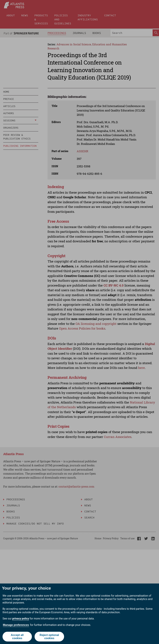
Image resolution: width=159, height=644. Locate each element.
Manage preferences (16, 625)
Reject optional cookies (49, 637)
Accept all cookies (17, 637)
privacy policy (21, 619)
